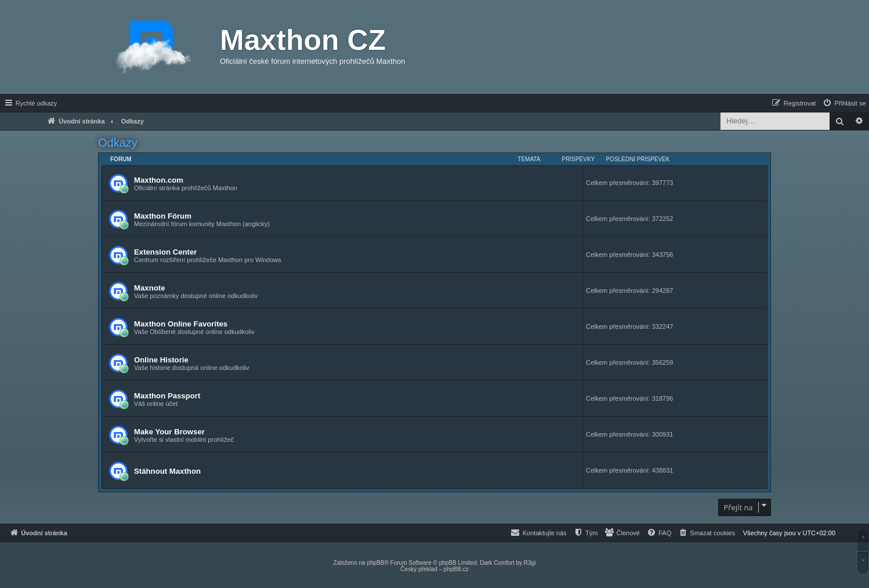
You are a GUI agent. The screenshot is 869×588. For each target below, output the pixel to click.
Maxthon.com (159, 180)
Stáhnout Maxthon (167, 471)
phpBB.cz (456, 569)
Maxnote (150, 288)
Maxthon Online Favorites (181, 324)
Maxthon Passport (167, 396)
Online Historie (161, 360)
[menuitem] (844, 103)
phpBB (375, 563)
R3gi (530, 563)
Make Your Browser (169, 432)
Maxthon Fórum (163, 216)
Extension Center (165, 252)
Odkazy (118, 143)
